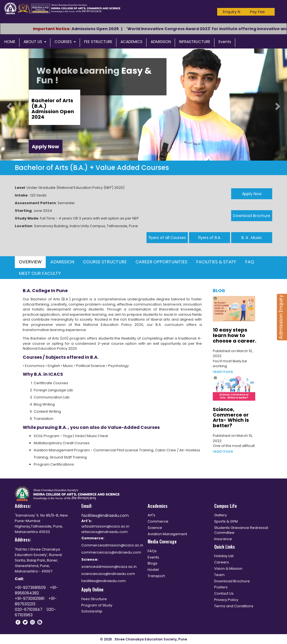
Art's (151, 515)
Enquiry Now (234, 12)
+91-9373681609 (31, 588)
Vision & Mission (228, 569)
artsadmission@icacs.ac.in (105, 526)
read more (223, 372)
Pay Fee (257, 12)
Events (225, 42)
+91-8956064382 (36, 590)
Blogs (153, 563)
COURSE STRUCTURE (105, 262)
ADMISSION (161, 42)
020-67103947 (29, 609)
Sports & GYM (226, 521)
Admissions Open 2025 (101, 29)
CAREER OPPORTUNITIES (161, 262)
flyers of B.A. (209, 238)
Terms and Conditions (234, 606)
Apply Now (45, 146)
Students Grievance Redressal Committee (241, 530)
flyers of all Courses (167, 238)
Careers (222, 562)
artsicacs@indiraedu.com (104, 532)
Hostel (153, 570)
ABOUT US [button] (35, 42)
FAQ (250, 262)
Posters (221, 587)
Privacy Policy (226, 600)
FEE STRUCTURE (98, 42)
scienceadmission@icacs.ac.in (109, 567)
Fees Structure (94, 599)
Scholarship (92, 611)
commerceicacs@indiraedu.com (111, 552)
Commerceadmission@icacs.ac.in (112, 545)
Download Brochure (252, 216)
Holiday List (224, 556)
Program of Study (97, 605)
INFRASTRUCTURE (195, 42)
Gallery (220, 515)
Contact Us (224, 593)
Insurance (223, 539)
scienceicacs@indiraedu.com (108, 574)
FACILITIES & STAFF (216, 262)
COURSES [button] (65, 42)
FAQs (152, 551)
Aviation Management (167, 534)
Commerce (158, 521)
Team (219, 575)
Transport (156, 576)
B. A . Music (252, 238)
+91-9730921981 (30, 599)
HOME (10, 42)
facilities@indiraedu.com (105, 515)
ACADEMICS (131, 42)
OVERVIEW (30, 262)
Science (155, 528)
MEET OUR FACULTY (40, 273)
